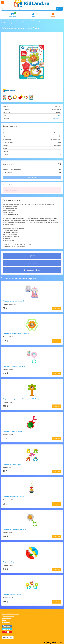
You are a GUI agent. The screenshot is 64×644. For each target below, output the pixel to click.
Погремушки (39, 21)
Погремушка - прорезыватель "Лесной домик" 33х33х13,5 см (22, 399)
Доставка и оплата (8, 616)
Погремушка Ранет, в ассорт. (12, 595)
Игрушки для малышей (25, 21)
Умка (60, 116)
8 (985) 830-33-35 (53, 642)
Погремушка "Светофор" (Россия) (14, 497)
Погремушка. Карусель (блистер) (13, 301)
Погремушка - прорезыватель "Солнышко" (16, 334)
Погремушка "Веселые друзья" (13, 464)
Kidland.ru (4, 21)
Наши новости (6, 618)
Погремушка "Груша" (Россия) (12, 432)
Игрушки (12, 21)
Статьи (4, 620)
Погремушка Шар (8, 562)
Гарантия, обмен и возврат (10, 614)
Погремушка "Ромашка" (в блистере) (15, 529)
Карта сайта (6, 622)
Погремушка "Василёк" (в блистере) (14, 366)
